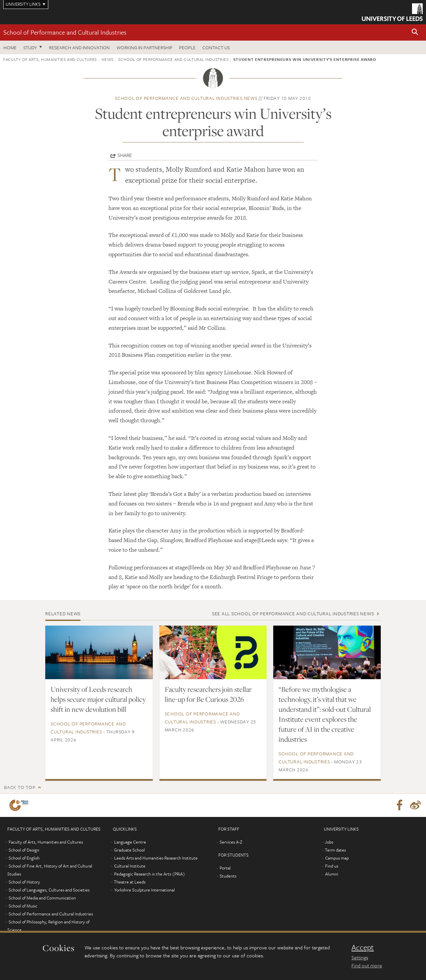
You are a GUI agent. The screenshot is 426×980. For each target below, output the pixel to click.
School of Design (24, 850)
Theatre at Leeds (130, 882)
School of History (24, 882)
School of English (24, 858)
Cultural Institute (130, 866)
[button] (415, 32)
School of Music (23, 906)
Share (125, 155)
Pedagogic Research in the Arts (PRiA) (150, 874)
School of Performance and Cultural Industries (65, 32)
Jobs (329, 842)
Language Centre (130, 842)
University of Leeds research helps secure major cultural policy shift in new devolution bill (98, 699)
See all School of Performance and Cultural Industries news (293, 613)
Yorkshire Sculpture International (144, 890)
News (107, 59)
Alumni (332, 874)
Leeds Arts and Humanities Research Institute (156, 858)
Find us (332, 866)
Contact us (216, 47)
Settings (360, 957)
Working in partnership (144, 47)
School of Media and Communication (42, 898)
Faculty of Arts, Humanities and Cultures (50, 59)
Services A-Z (231, 842)
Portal (225, 868)
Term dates (335, 850)
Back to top (20, 787)
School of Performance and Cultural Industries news (186, 98)
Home (10, 47)
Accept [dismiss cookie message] (363, 947)
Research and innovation (79, 47)
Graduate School (129, 850)
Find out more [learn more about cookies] (367, 965)
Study (30, 47)
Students (228, 876)
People (187, 47)
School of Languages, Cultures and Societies (49, 890)
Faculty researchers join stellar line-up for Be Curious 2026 (208, 694)
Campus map (337, 858)
